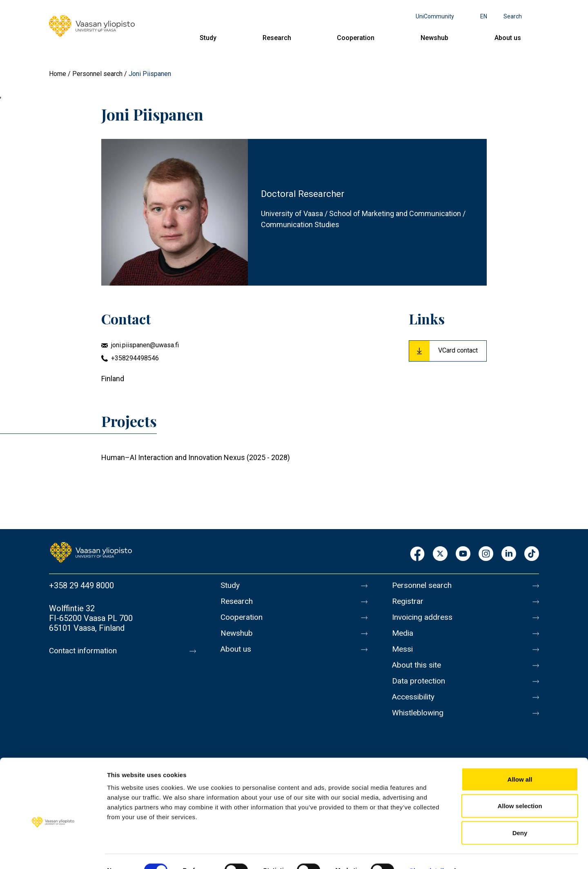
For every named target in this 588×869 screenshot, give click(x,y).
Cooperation (356, 38)
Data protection (420, 688)
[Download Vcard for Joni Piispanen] (448, 351)
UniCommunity (435, 16)
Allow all (520, 762)
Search (513, 16)
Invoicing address (424, 620)
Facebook (417, 554)
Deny (520, 815)
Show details (429, 853)
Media (403, 637)
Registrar (409, 603)
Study (208, 38)
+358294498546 (135, 358)
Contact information (85, 651)
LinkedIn (509, 554)
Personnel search (97, 74)
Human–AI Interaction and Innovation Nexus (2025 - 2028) (196, 457)
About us (508, 38)
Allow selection (520, 789)
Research (277, 38)
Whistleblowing (420, 723)
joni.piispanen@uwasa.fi (145, 345)
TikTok (532, 554)
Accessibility (415, 706)
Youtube (463, 554)
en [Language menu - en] (484, 16)
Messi (403, 654)
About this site (418, 671)
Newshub (434, 38)
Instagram (486, 554)
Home (58, 74)
